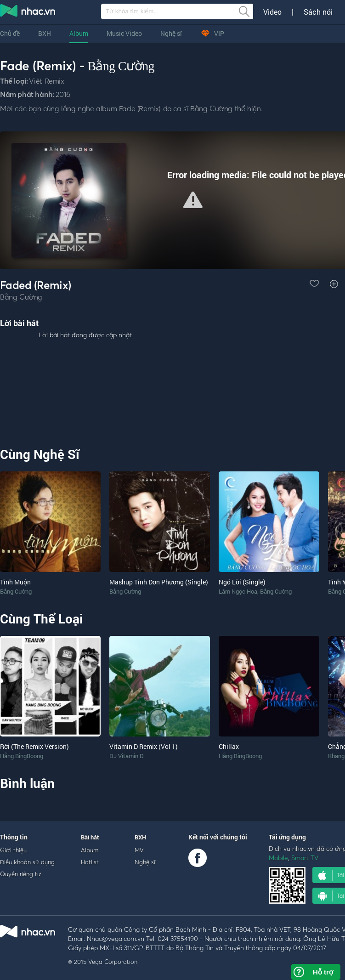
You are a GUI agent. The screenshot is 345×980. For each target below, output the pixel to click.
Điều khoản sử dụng (27, 862)
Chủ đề (10, 33)
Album (79, 33)
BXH (45, 33)
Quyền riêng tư (20, 874)
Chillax (229, 746)
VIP (212, 33)
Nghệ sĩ (171, 33)
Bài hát (90, 837)
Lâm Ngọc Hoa (238, 591)
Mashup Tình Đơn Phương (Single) (159, 582)
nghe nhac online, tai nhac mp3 (28, 12)
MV (139, 850)
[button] (193, 200)
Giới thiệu (13, 850)
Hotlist (90, 862)
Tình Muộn (15, 582)
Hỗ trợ (323, 972)
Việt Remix (46, 81)
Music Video (124, 33)
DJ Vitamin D (127, 756)
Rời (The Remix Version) (34, 746)
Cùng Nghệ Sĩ (40, 454)
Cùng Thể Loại (41, 619)
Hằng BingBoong (22, 756)
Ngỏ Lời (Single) (242, 582)
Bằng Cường (121, 66)
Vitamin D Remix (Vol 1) (144, 746)
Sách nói (318, 12)
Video (272, 12)
